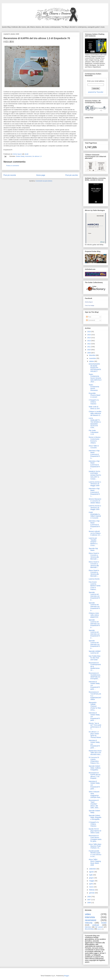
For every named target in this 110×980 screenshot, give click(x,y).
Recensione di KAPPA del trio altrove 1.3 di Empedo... (95, 775)
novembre (93, 358)
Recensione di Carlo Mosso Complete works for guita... (95, 838)
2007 (89, 900)
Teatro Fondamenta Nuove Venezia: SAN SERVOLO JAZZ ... (95, 378)
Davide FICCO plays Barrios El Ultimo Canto (95, 831)
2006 (89, 903)
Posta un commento (13, 166)
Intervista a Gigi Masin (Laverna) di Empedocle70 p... (94, 525)
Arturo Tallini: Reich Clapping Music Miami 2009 (95, 862)
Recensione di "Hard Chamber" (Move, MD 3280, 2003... (94, 804)
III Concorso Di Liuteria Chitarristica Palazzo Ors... (94, 760)
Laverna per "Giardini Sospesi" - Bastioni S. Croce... (93, 542)
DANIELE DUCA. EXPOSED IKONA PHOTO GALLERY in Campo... (95, 475)
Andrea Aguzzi (17, 154)
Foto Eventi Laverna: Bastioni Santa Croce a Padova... (95, 586)
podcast (96, 925)
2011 (89, 347)
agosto (92, 872)
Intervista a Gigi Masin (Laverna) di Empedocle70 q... (94, 454)
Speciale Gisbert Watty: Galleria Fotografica (95, 768)
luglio (91, 875)
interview (88, 927)
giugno (92, 878)
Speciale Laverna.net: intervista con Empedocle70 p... (94, 596)
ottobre (92, 361)
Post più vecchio (72, 175)
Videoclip (89, 923)
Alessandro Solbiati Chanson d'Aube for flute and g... (95, 706)
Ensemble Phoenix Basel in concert (95, 395)
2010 (89, 350)
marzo (91, 887)
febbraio (92, 890)
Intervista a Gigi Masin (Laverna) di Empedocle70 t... (94, 465)
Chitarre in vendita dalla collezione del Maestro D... (95, 413)
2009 (89, 353)
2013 (89, 341)
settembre (93, 869)
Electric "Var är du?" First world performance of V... (95, 726)
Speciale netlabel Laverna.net (95, 652)
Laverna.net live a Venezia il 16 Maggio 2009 (95, 484)
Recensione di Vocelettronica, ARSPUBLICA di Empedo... (95, 676)
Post (89, 317)
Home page (41, 175)
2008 (89, 897)
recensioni (28, 156)
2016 (89, 332)
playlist (99, 929)
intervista (90, 917)
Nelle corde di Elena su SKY (94, 408)
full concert (99, 927)
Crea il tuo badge (90, 305)
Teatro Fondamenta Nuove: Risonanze (94, 388)
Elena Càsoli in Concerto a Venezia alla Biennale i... (94, 556)
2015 (89, 335)
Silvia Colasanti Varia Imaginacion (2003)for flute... (95, 794)
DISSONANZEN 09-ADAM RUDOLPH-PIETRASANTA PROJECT (95, 368)
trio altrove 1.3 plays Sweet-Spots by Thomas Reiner (95, 735)
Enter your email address (96, 81)
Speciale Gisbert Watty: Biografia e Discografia (95, 817)
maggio (92, 881)
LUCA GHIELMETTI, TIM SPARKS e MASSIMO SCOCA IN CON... (95, 423)
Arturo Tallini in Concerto (94, 447)
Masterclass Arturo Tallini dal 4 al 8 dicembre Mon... (95, 753)
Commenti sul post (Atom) (44, 181)
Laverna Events (94, 579)
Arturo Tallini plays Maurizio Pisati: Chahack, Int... (95, 846)
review (104, 923)
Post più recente (10, 175)
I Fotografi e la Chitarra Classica (94, 402)
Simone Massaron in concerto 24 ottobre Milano (95, 501)
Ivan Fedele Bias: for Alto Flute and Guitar (95, 658)
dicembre (92, 355)
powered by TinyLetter (96, 92)
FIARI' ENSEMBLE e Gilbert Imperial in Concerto (95, 515)
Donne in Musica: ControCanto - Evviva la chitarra (95, 440)
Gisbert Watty (20, 156)
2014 (89, 338)
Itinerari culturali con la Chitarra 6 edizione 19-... (95, 533)
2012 (89, 344)
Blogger (67, 976)
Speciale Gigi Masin (93, 549)
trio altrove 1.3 (37, 156)
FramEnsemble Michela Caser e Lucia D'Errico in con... (95, 854)
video (88, 914)
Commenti (91, 320)
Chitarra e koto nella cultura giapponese (94, 615)
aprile (91, 884)
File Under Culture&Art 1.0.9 (94, 432)
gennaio (92, 893)
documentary (89, 929)
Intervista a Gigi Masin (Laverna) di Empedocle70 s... (94, 492)
